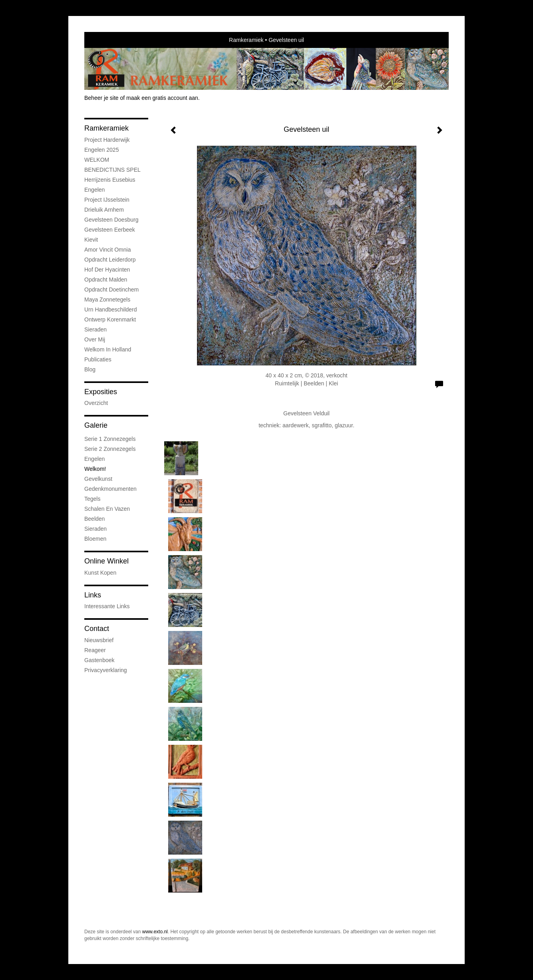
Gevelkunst (98, 479)
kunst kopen (100, 573)
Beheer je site (101, 98)
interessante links (107, 606)
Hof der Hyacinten (107, 270)
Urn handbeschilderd (111, 309)
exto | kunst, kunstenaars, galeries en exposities (107, 40)
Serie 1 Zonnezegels (110, 439)
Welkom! (95, 469)
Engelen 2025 (101, 150)
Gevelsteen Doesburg (111, 220)
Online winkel (106, 561)
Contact (97, 629)
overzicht (96, 403)
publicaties (98, 359)
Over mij (95, 339)
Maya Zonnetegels (107, 300)
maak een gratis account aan (162, 98)
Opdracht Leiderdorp (110, 260)
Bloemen (95, 539)
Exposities (101, 392)
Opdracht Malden (106, 280)
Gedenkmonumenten (110, 489)
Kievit (91, 240)
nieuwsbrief (99, 640)
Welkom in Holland (108, 349)
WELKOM (97, 160)
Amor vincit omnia (107, 250)
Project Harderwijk (107, 140)
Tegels (92, 499)
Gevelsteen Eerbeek (110, 230)
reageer (95, 650)
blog (90, 369)
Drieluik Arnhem (104, 210)
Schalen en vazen (107, 509)
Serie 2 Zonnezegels (110, 449)
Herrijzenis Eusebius (110, 180)
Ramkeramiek (246, 40)
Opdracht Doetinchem (111, 290)
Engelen (94, 190)
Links (93, 595)
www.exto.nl (155, 932)
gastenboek (99, 660)
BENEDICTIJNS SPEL (112, 170)
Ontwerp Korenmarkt (110, 319)
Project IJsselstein (107, 200)
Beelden (94, 519)
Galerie (96, 425)
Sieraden (95, 329)
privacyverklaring (106, 670)
